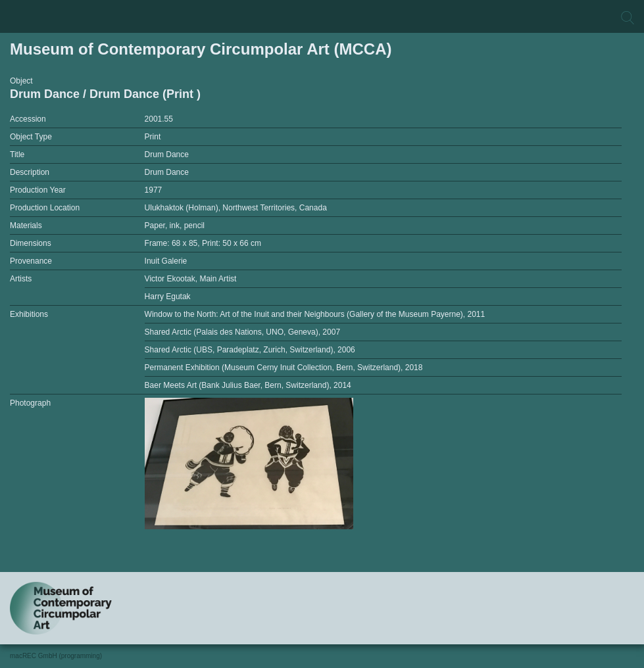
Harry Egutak (168, 297)
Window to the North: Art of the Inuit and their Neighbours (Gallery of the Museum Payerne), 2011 (315, 314)
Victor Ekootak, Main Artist (191, 279)
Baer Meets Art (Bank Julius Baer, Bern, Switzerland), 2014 (248, 385)
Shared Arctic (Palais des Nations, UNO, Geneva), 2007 (242, 332)
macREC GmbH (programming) (56, 656)
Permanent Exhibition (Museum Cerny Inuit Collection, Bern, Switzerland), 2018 (284, 368)
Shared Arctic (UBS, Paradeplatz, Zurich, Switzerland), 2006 (250, 350)
